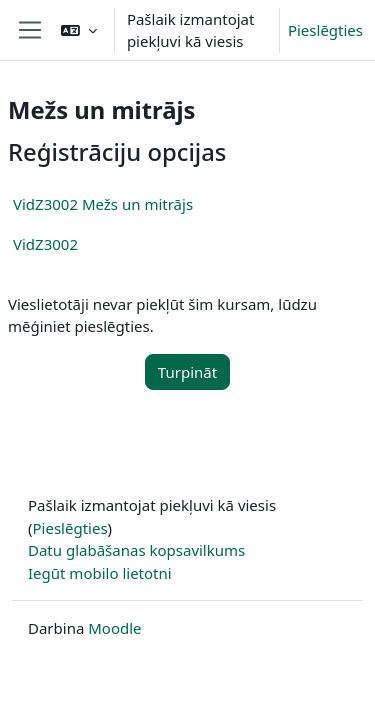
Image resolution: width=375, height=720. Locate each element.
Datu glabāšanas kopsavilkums (136, 550)
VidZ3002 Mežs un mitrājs (103, 204)
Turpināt (187, 372)
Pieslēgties (325, 30)
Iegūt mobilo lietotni (100, 573)
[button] (79, 30)
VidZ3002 (45, 244)
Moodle (114, 628)
